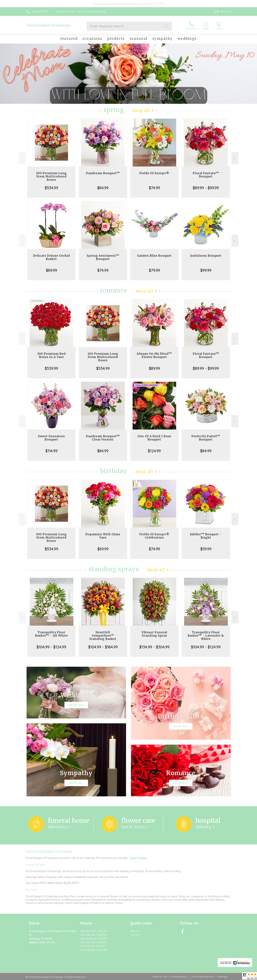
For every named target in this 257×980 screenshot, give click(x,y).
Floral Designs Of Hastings (49, 25)
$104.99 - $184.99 (103, 647)
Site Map (223, 977)
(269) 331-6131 (40, 11)
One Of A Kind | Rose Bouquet (154, 438)
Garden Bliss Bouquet (154, 256)
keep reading (138, 858)
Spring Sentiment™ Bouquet (103, 257)
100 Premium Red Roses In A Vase (51, 355)
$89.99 (51, 270)
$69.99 (103, 549)
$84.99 (103, 188)
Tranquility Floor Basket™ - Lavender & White (206, 636)
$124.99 (154, 451)
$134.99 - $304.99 (154, 647)
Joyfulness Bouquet (206, 256)
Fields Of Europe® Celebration (154, 536)
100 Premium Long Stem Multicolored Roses (51, 176)
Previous (22, 158)
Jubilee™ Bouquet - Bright (206, 536)
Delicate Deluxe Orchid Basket (51, 257)
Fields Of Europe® (154, 173)
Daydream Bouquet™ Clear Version (103, 438)
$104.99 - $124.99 (51, 647)
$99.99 (206, 270)
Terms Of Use (160, 977)
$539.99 (51, 368)
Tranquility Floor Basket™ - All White (51, 634)
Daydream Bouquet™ (103, 173)
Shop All (141, 111)
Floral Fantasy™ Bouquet (206, 175)
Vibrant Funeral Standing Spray (154, 634)
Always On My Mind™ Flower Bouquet (154, 355)
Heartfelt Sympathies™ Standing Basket (103, 636)
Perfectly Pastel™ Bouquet (206, 438)
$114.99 (51, 451)
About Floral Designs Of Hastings (49, 851)
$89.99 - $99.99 (206, 188)
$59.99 (206, 549)
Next (235, 158)
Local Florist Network (202, 977)
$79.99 (154, 270)
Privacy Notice (179, 977)
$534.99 (51, 188)
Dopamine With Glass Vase (103, 536)
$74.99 (154, 188)
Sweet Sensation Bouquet (51, 438)
